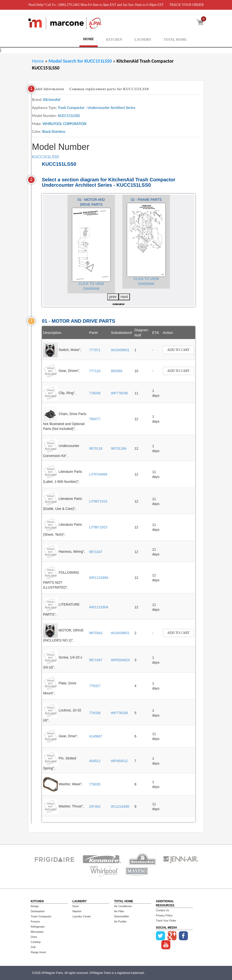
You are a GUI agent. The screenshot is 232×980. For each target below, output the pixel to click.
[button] (115, 304)
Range (35, 906)
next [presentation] (124, 297)
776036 (95, 393)
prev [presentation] (113, 297)
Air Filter (119, 911)
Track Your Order (166, 921)
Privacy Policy (164, 915)
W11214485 (120, 806)
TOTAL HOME (175, 40)
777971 (95, 350)
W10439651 (120, 350)
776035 (95, 784)
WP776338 (119, 713)
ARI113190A (99, 607)
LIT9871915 (98, 501)
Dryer (76, 906)
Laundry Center (82, 916)
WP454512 (119, 761)
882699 (117, 371)
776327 (95, 686)
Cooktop (36, 942)
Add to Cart (178, 350)
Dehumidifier (122, 916)
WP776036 (119, 393)
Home (38, 61)
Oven (34, 937)
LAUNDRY (143, 40)
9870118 (96, 448)
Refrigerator (38, 927)
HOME (88, 39)
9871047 (96, 552)
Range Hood (38, 952)
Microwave (37, 932)
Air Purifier (120, 922)
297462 (95, 806)
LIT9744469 (98, 474)
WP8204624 (120, 660)
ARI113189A (99, 578)
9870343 (96, 633)
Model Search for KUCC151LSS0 (81, 61)
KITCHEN (114, 40)
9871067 (96, 660)
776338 (95, 713)
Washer (77, 911)
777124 (95, 371)
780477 (95, 419)
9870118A (119, 448)
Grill (33, 947)
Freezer (35, 922)
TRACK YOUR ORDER (187, 5)
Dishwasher (38, 911)
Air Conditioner (123, 906)
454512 (95, 761)
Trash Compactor (41, 916)
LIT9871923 (98, 527)
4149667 (96, 736)
